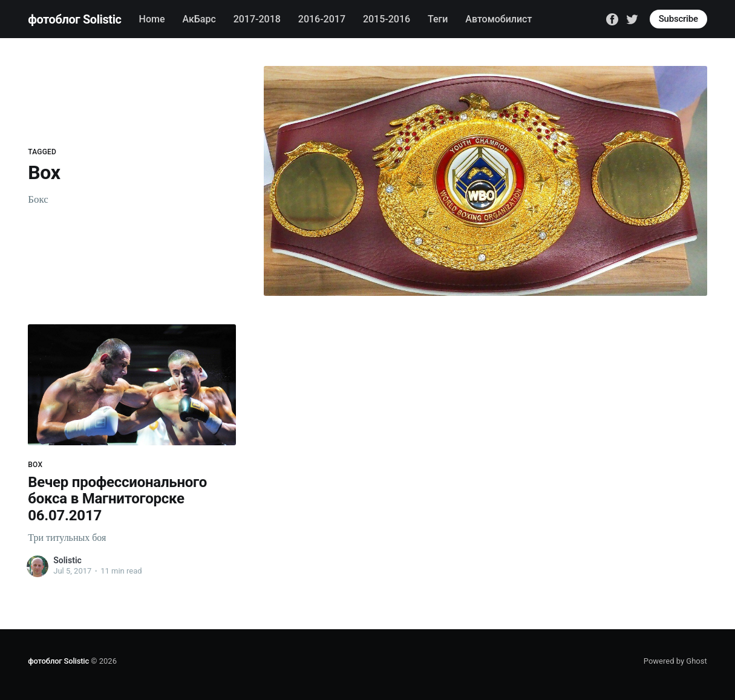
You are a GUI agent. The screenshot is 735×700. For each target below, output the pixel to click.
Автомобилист (498, 19)
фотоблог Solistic (74, 19)
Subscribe (678, 19)
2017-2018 (257, 19)
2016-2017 (322, 19)
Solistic (67, 560)
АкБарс (199, 19)
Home (152, 19)
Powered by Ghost (675, 661)
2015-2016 (387, 19)
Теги (438, 19)
